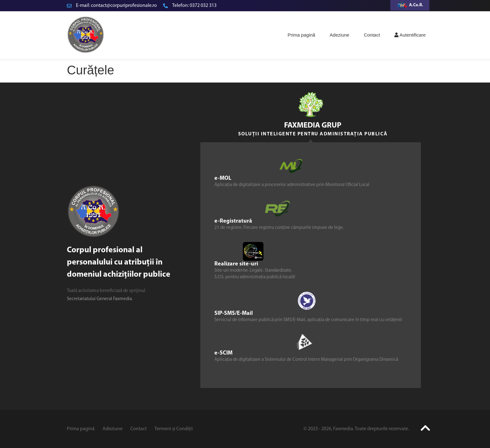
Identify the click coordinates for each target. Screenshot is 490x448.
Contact (372, 35)
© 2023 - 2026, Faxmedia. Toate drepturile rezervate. (356, 429)
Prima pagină (301, 35)
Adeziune (340, 35)
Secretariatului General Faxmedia (99, 299)
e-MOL (223, 178)
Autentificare (410, 35)
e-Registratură (233, 221)
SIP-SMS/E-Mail (234, 313)
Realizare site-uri (236, 264)
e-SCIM (223, 353)
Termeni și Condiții (174, 429)
